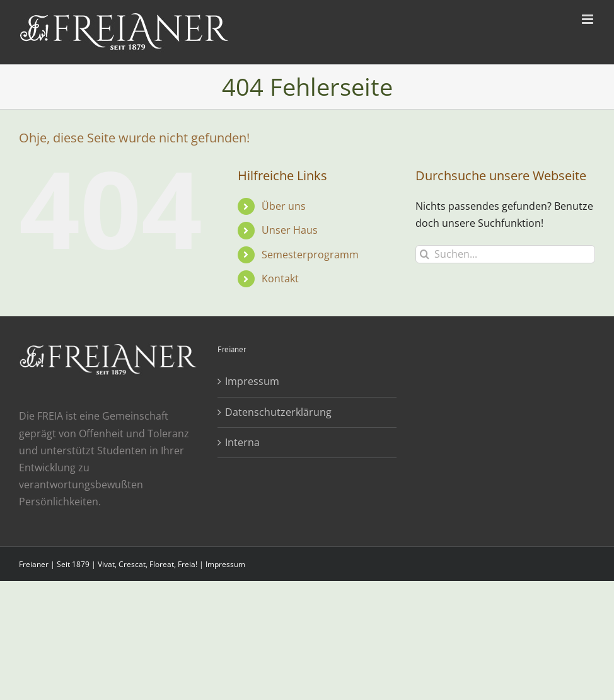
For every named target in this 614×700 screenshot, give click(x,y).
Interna (242, 442)
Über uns (284, 206)
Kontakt (280, 278)
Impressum (252, 381)
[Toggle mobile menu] (588, 19)
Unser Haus (290, 230)
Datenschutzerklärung (278, 412)
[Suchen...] (505, 254)
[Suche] (425, 254)
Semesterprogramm (310, 255)
